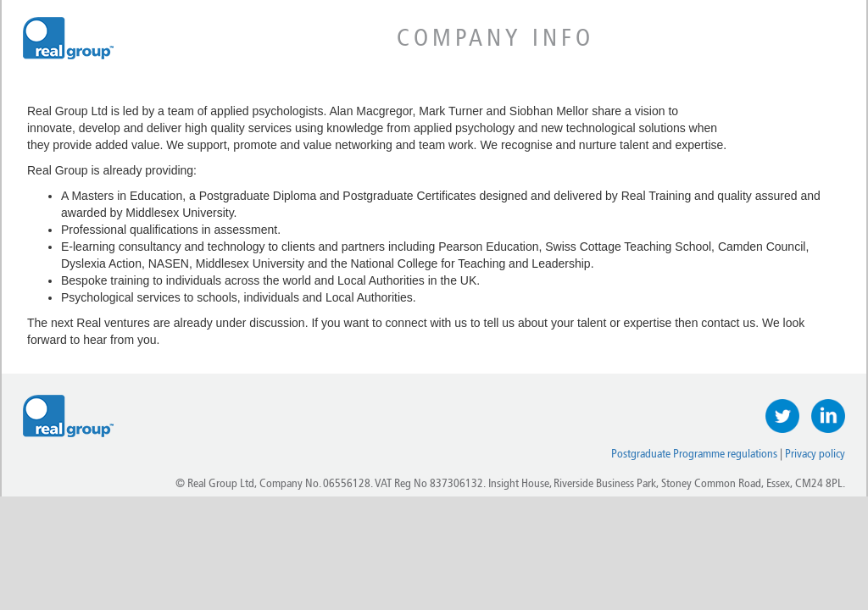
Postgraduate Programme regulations (694, 454)
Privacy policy (815, 454)
